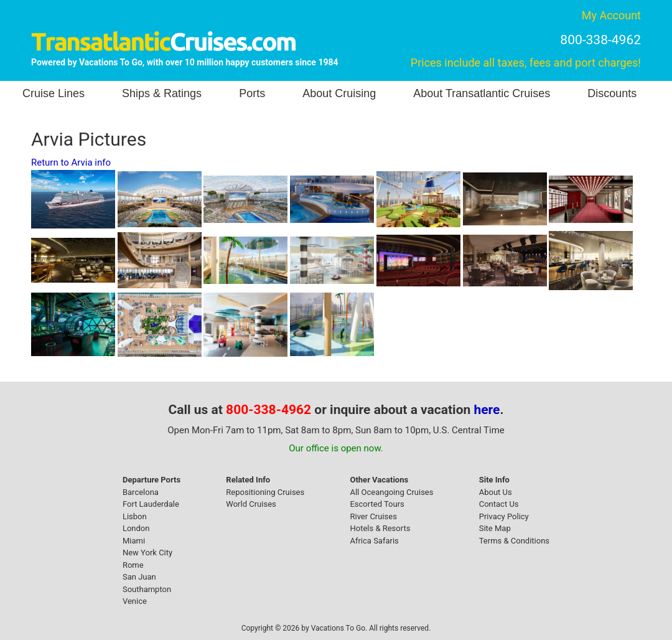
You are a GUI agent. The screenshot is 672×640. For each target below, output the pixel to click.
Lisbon (135, 516)
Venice (135, 601)
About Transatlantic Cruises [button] (482, 93)
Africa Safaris (374, 541)
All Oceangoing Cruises (391, 492)
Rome (133, 565)
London (136, 528)
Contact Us (499, 504)
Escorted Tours (377, 504)
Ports (252, 93)
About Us (496, 492)
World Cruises (251, 504)
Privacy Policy (504, 516)
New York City (147, 553)
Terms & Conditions (514, 541)
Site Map (495, 528)
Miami (134, 541)
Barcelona (141, 492)
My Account (611, 15)
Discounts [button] (612, 93)
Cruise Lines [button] (54, 93)
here (487, 410)
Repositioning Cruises (265, 492)
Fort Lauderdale (151, 504)
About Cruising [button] (339, 93)
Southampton (147, 589)
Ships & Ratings (162, 93)
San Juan (139, 577)
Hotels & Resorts (380, 528)
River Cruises (373, 516)
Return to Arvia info (71, 162)
